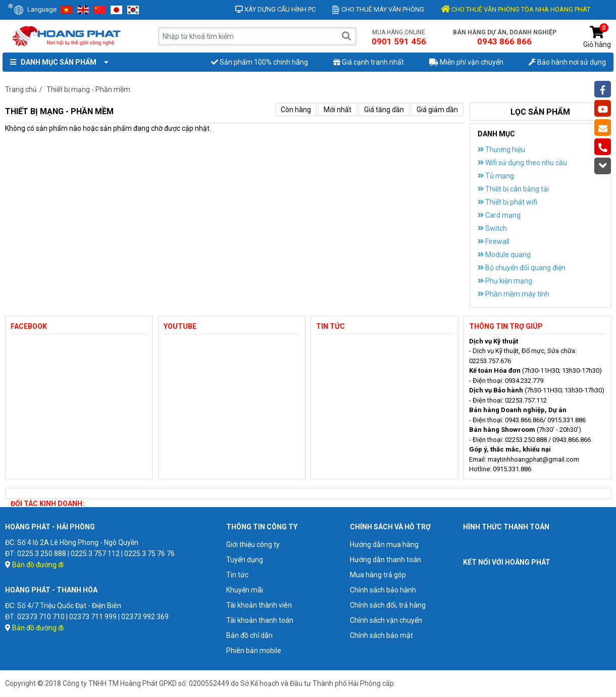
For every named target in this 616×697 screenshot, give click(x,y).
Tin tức (237, 575)
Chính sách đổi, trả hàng (388, 605)
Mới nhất (338, 110)
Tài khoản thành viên (259, 605)
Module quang (504, 255)
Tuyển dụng (245, 560)
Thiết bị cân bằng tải (513, 189)
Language (35, 9)
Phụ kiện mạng (505, 281)
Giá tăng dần (384, 110)
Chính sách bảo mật (381, 635)
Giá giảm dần (437, 110)
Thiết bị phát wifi (507, 202)
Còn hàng (296, 110)
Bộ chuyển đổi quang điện (522, 268)
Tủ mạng (496, 176)
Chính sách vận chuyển (386, 620)
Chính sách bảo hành (383, 590)
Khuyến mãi (245, 590)
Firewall (494, 241)
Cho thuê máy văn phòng (378, 9)
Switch (492, 228)
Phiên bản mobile (254, 651)
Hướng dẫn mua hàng (384, 544)
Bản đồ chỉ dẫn (249, 635)
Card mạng (499, 215)
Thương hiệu (501, 150)
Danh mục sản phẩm (57, 62)
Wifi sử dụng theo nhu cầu (522, 163)
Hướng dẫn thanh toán (386, 560)
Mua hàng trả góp (378, 575)
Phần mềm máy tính (514, 294)
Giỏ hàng (597, 37)
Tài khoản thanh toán (260, 620)
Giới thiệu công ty (253, 544)
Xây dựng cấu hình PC (275, 9)
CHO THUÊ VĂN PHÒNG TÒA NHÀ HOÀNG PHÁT (516, 9)
